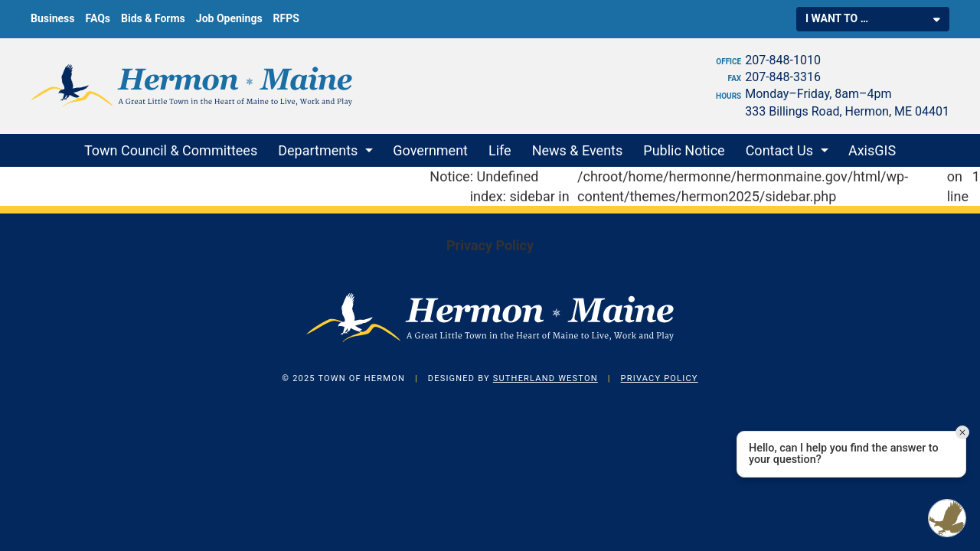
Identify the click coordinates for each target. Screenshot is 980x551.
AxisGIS (872, 150)
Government (430, 150)
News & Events (578, 150)
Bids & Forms (153, 18)
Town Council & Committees (171, 150)
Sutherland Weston (546, 378)
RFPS (286, 18)
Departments (318, 150)
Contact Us (779, 150)
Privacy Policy (490, 245)
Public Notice (684, 150)
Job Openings (229, 18)
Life (500, 150)
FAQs (98, 18)
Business (52, 18)
